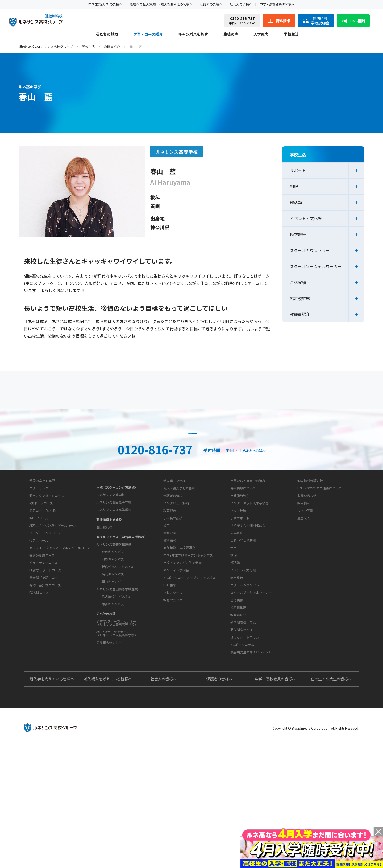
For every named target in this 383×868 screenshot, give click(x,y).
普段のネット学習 (42, 565)
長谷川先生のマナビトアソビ (251, 756)
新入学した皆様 (174, 551)
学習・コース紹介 (148, 34)
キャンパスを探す (193, 34)
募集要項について (243, 558)
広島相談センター (109, 706)
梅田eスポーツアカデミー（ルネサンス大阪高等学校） (117, 697)
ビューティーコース (43, 647)
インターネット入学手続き (249, 573)
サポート (298, 170)
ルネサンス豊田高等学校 (114, 565)
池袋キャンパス (113, 622)
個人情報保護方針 (310, 551)
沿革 (166, 612)
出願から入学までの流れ (248, 551)
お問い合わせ (307, 565)
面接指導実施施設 (109, 583)
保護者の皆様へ (211, 4)
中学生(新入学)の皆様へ (105, 4)
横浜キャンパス (113, 637)
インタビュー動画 (176, 573)
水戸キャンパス (113, 615)
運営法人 (304, 588)
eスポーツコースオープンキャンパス (189, 681)
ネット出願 (238, 580)
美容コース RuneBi (43, 595)
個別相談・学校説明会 (179, 651)
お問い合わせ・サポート (178, 634)
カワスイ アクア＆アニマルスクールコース (60, 632)
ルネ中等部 (305, 580)
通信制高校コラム (243, 726)
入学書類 (237, 603)
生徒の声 (231, 34)
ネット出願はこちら (289, 468)
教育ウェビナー (174, 703)
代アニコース (39, 625)
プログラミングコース (45, 617)
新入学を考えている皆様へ (52, 799)
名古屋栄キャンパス (116, 660)
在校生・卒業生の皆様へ (331, 799)
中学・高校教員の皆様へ (277, 4)
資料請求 (191, 468)
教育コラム (234, 716)
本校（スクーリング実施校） (117, 551)
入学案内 (261, 34)
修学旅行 (298, 234)
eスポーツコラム (242, 748)
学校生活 (291, 34)
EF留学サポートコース (45, 654)
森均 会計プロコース (45, 669)
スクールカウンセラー (310, 250)
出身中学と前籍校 (243, 610)
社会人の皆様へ (241, 4)
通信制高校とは (242, 733)
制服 (294, 186)
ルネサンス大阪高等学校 (114, 573)
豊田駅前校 (104, 590)
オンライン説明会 (176, 674)
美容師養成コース (42, 639)
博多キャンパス (113, 667)
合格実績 (298, 282)
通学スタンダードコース (47, 580)
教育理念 (170, 597)
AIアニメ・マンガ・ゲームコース (53, 610)
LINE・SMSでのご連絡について (320, 558)
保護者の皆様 (173, 565)
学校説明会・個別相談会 (248, 595)
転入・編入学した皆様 (179, 558)
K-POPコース (39, 602)
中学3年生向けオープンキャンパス (188, 659)
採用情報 (304, 573)
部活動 (296, 202)
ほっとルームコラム (245, 741)
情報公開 (170, 620)
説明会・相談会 (94, 468)
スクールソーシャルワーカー (316, 266)
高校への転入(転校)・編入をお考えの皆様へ (161, 4)
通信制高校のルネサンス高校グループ (46, 46)
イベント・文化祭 (306, 218)
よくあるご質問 (193, 403)
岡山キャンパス (113, 645)
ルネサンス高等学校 (111, 558)
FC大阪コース (39, 677)
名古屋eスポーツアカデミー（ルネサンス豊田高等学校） (117, 686)
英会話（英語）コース (45, 662)
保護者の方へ (76, 403)
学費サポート (240, 588)
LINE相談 (170, 688)
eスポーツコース (41, 587)
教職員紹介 (112, 46)
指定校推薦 (300, 298)
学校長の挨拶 (173, 605)
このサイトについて (309, 541)
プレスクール (173, 696)
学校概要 (165, 587)
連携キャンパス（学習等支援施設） (122, 600)
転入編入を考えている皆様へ (108, 799)
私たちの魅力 (107, 34)
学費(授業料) (239, 565)
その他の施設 (106, 677)
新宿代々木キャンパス (118, 630)
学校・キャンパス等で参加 (182, 666)
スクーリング (39, 572)
